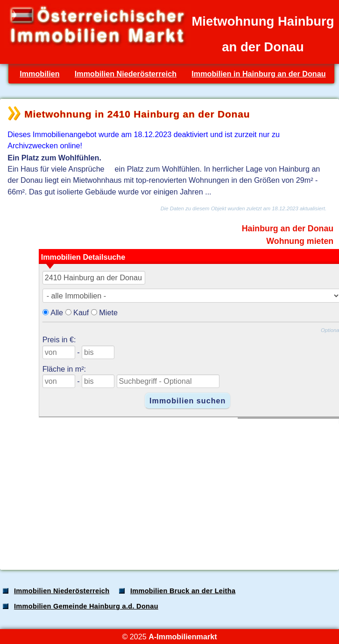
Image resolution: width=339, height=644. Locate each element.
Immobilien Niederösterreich (126, 74)
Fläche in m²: (64, 369)
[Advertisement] (169, 489)
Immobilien (39, 74)
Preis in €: (59, 339)
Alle (57, 312)
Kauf (81, 312)
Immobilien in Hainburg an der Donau (258, 74)
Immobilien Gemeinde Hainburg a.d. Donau (86, 606)
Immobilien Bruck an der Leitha (183, 591)
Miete (108, 312)
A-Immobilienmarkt (183, 637)
